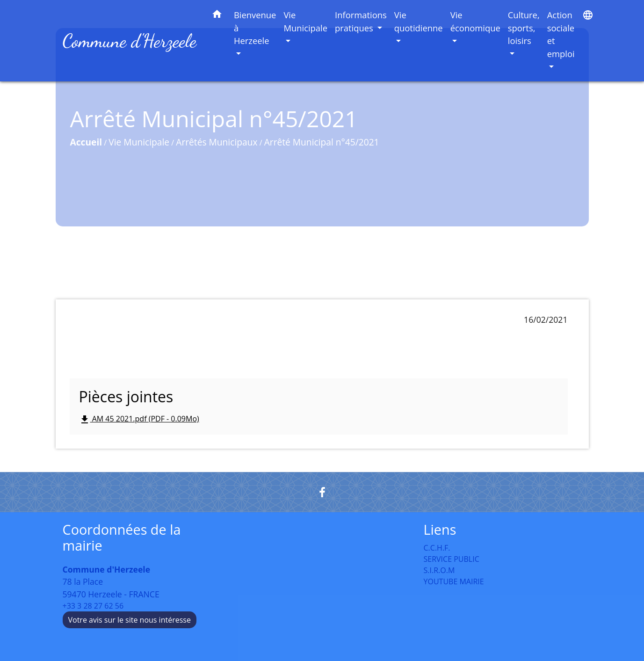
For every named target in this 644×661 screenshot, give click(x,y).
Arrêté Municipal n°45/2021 (322, 142)
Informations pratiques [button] (361, 21)
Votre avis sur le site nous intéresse (130, 620)
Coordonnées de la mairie (122, 538)
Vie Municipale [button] (305, 21)
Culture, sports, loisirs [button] (524, 28)
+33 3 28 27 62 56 (93, 606)
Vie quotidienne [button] (419, 21)
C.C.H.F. (437, 548)
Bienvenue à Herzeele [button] (255, 28)
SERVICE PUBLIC (452, 559)
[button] (217, 16)
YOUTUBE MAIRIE (454, 581)
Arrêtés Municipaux (217, 142)
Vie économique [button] (475, 21)
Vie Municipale (139, 142)
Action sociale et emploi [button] (561, 34)
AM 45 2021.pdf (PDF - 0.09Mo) (139, 419)
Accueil (86, 142)
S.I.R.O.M (439, 570)
